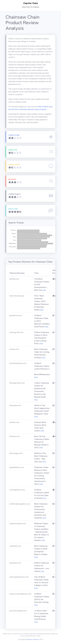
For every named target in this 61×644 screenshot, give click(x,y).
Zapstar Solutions (33, 639)
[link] (44, 290)
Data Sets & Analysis (31, 7)
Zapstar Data (30, 3)
